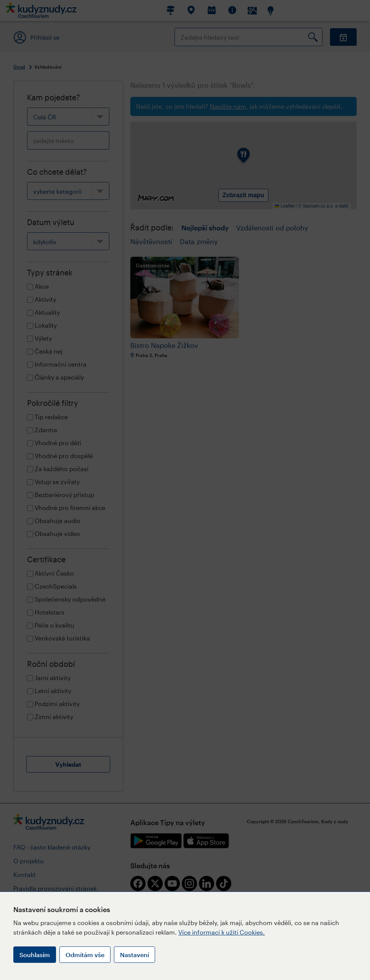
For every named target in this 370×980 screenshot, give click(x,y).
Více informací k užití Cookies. (222, 932)
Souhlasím (35, 955)
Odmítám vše (85, 955)
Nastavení (135, 955)
